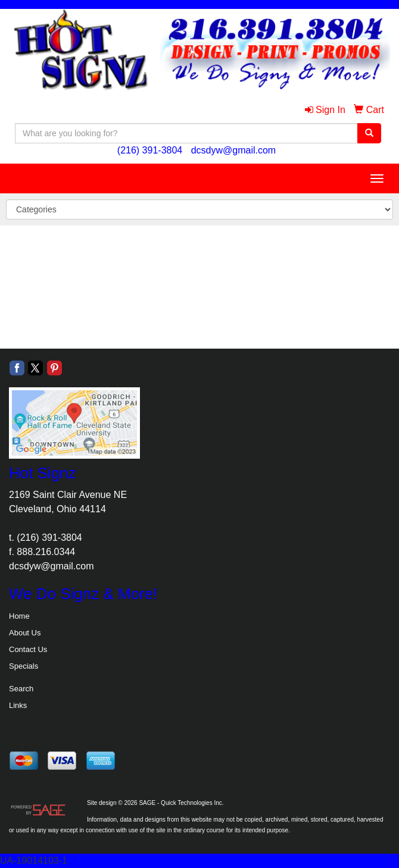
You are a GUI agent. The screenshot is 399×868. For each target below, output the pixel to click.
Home (19, 616)
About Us (25, 633)
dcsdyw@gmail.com (234, 150)
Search (21, 689)
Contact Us (28, 649)
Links (18, 705)
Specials (24, 666)
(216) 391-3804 (150, 150)
